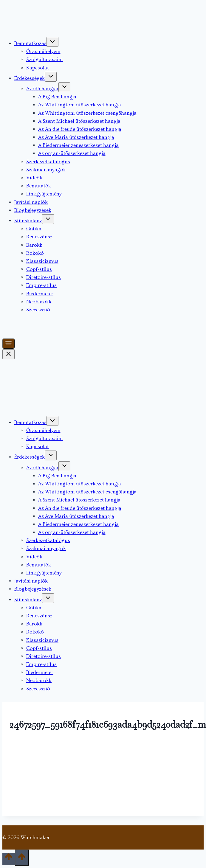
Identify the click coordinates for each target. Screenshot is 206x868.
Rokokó (35, 253)
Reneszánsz (39, 237)
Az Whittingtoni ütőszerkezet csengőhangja (87, 113)
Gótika (34, 229)
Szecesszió (38, 310)
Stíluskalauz (28, 221)
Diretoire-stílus (44, 277)
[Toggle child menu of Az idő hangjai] (64, 87)
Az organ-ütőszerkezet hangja (72, 153)
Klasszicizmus (42, 261)
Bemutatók (39, 186)
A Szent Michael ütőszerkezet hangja (79, 121)
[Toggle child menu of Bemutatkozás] (52, 42)
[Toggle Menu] (8, 344)
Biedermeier (40, 294)
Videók (34, 178)
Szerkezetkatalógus (48, 162)
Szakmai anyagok (46, 170)
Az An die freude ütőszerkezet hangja (80, 129)
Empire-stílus (41, 285)
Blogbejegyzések (33, 210)
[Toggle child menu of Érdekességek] (51, 77)
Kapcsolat (38, 68)
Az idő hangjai (42, 89)
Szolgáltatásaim (45, 59)
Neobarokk (39, 302)
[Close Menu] (8, 354)
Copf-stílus (39, 269)
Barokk (34, 245)
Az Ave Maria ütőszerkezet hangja (76, 137)
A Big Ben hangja (57, 97)
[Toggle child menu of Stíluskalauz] (48, 219)
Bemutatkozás (30, 43)
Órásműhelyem (43, 51)
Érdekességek (30, 78)
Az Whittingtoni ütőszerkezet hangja (80, 105)
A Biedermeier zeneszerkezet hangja (78, 145)
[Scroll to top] (9, 859)
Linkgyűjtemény (44, 194)
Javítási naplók (31, 202)
